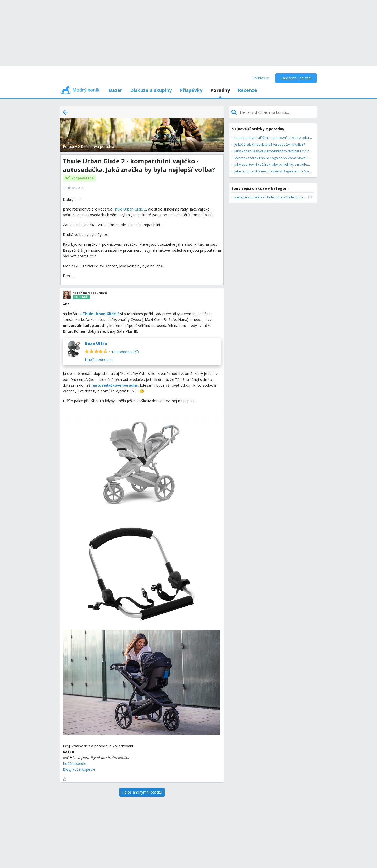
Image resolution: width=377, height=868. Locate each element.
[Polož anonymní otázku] (142, 792)
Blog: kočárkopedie (79, 769)
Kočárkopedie (74, 764)
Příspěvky (191, 90)
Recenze (247, 90)
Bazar (115, 90)
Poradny (220, 90)
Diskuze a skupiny (151, 90)
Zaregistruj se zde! (296, 78)
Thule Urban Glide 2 (129, 209)
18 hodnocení (125, 352)
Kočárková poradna (98, 146)
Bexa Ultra (96, 343)
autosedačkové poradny (115, 385)
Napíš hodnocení (99, 360)
